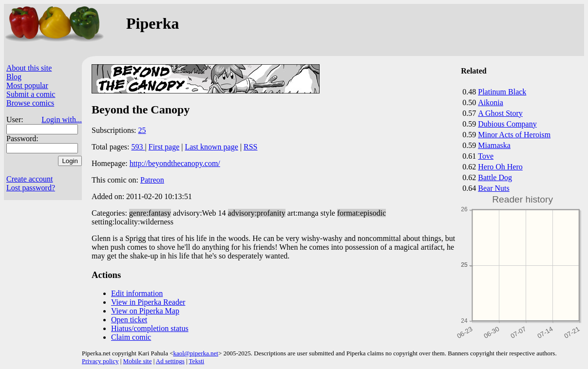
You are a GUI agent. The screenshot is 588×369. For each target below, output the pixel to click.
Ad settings (170, 361)
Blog (14, 77)
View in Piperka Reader (148, 302)
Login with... (62, 120)
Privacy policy (100, 361)
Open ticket (129, 320)
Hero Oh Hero (500, 167)
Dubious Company (507, 124)
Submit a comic (31, 94)
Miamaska (494, 145)
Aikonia (491, 102)
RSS (250, 147)
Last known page (211, 147)
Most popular (27, 85)
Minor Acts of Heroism (514, 135)
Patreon (152, 180)
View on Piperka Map (145, 311)
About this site (29, 68)
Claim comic (131, 337)
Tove (486, 156)
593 (138, 147)
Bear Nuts (493, 188)
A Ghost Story (500, 113)
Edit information (137, 293)
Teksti (197, 361)
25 (142, 130)
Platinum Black (502, 92)
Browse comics (30, 103)
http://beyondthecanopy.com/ (175, 163)
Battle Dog (495, 177)
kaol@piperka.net (195, 353)
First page (164, 147)
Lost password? (31, 188)
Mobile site (138, 361)
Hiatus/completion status (150, 328)
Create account (30, 179)
